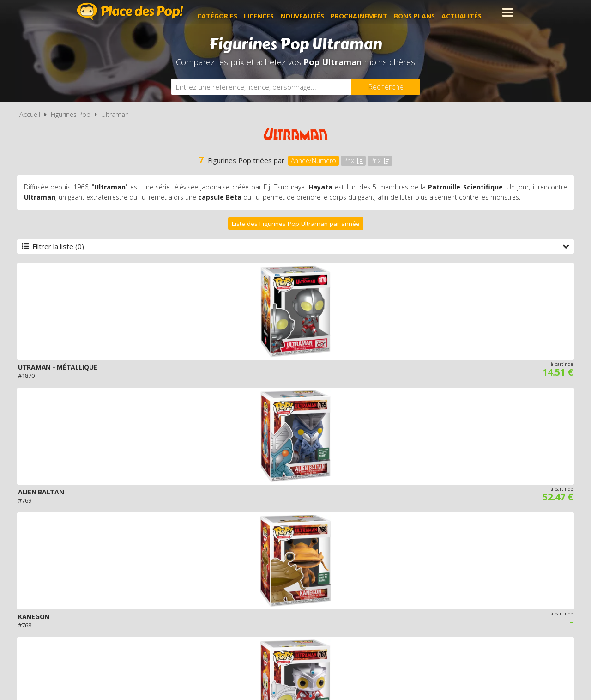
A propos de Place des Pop (179, 590)
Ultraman (115, 114)
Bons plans (421, 12)
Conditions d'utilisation (283, 590)
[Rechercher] (386, 87)
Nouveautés (309, 12)
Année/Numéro (314, 161)
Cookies (352, 590)
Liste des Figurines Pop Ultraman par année (296, 224)
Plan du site (396, 590)
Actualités (468, 12)
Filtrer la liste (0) (295, 246)
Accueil (30, 114)
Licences (266, 12)
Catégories (224, 12)
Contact (442, 590)
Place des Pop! (130, 11)
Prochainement (366, 12)
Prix (353, 161)
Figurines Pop (71, 114)
